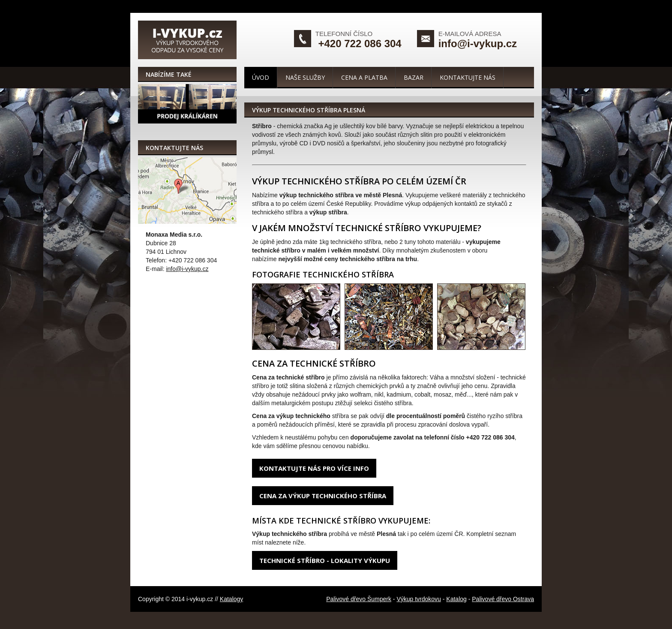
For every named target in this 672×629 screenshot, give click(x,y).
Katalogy (231, 599)
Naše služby (305, 77)
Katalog (456, 599)
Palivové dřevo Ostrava (503, 599)
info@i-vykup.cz (478, 44)
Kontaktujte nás (468, 77)
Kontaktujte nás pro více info (314, 468)
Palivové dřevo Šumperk (359, 599)
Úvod (261, 77)
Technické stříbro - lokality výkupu (325, 560)
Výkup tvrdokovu (419, 599)
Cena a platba (364, 77)
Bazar (414, 77)
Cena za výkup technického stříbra (323, 496)
